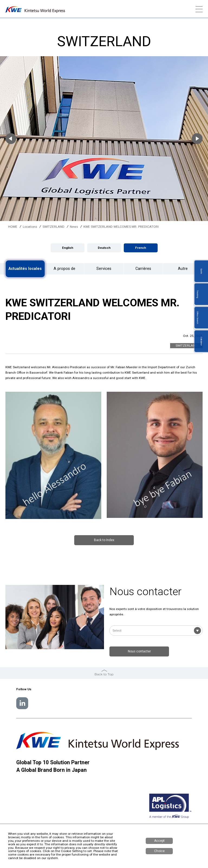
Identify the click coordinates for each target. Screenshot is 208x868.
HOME (13, 227)
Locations (30, 227)
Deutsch (104, 248)
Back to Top (104, 672)
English (68, 248)
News (74, 227)
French (141, 248)
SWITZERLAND (53, 227)
